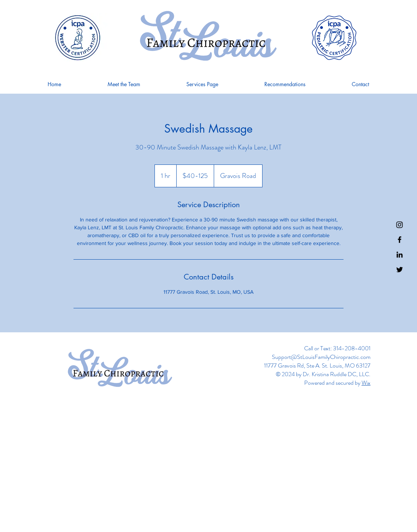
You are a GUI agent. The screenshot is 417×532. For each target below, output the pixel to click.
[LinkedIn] (400, 255)
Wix (366, 383)
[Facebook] (400, 240)
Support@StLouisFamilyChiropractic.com (321, 357)
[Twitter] (400, 270)
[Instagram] (400, 225)
